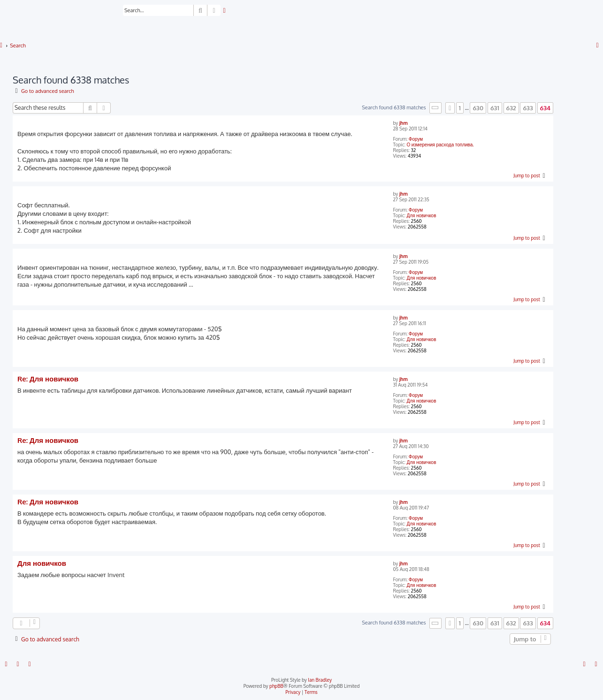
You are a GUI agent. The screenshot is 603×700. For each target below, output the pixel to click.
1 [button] (460, 108)
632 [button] (511, 108)
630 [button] (478, 108)
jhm (404, 123)
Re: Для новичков (48, 379)
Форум (416, 139)
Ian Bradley (320, 680)
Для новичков (421, 215)
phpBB (276, 686)
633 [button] (528, 108)
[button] (435, 108)
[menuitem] (225, 11)
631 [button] (495, 108)
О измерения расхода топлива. (440, 145)
